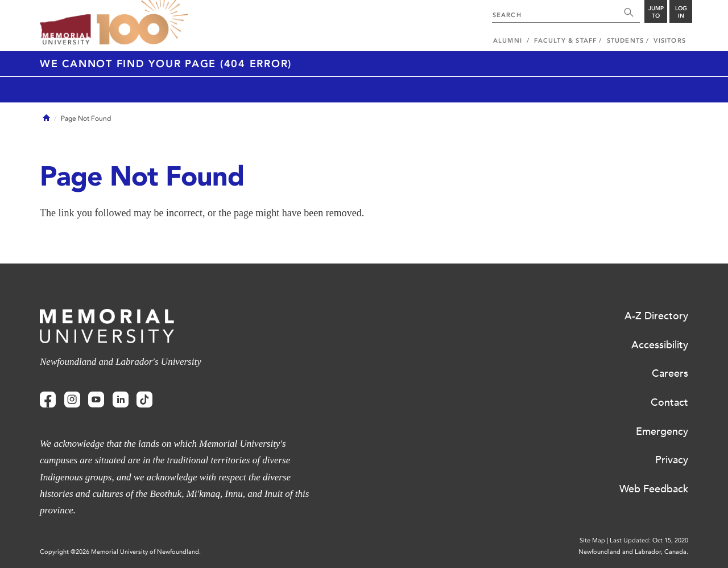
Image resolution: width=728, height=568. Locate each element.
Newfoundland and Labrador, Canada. (633, 552)
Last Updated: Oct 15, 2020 (649, 540)
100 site (142, 23)
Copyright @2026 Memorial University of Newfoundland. (120, 552)
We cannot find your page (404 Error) (166, 64)
